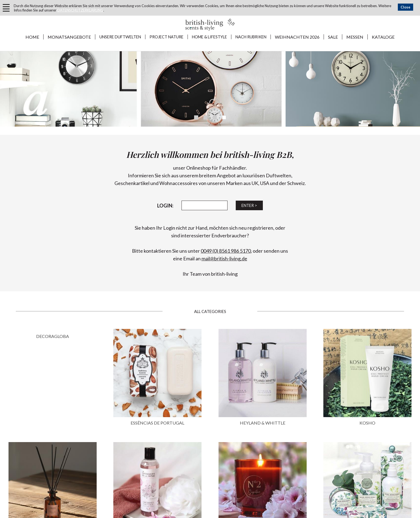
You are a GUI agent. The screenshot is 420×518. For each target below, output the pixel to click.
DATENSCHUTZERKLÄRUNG (80, 10)
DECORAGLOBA (53, 336)
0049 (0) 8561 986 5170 (226, 251)
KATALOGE (383, 37)
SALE (333, 37)
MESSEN (355, 37)
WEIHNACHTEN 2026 (297, 37)
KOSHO (367, 423)
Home (32, 37)
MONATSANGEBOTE (69, 37)
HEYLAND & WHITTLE (263, 423)
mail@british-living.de (224, 258)
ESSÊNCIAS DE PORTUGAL (157, 423)
